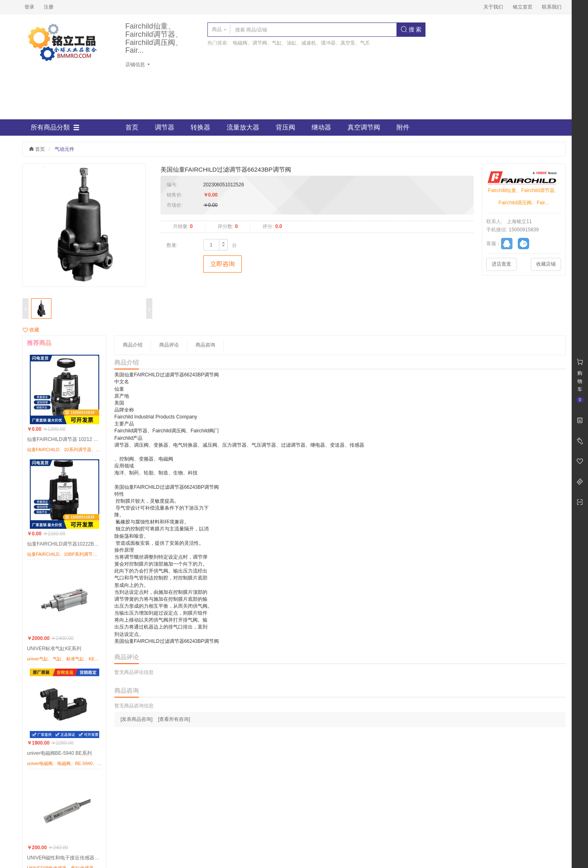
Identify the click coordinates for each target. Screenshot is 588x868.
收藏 (31, 330)
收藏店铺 (546, 264)
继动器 (321, 127)
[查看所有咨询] (174, 719)
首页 (132, 127)
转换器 (200, 127)
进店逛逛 (501, 264)
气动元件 (65, 149)
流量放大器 (243, 127)
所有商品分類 (55, 128)
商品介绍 (133, 345)
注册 (49, 7)
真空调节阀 (364, 127)
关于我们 (493, 7)
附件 (403, 127)
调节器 (165, 127)
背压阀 (285, 127)
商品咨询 (205, 345)
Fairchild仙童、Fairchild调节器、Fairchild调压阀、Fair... (154, 38)
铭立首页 (523, 7)
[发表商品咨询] (137, 719)
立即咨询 (223, 264)
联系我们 (552, 7)
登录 (29, 7)
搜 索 (411, 29)
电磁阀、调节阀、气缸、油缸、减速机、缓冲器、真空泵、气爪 (301, 43)
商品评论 (169, 345)
